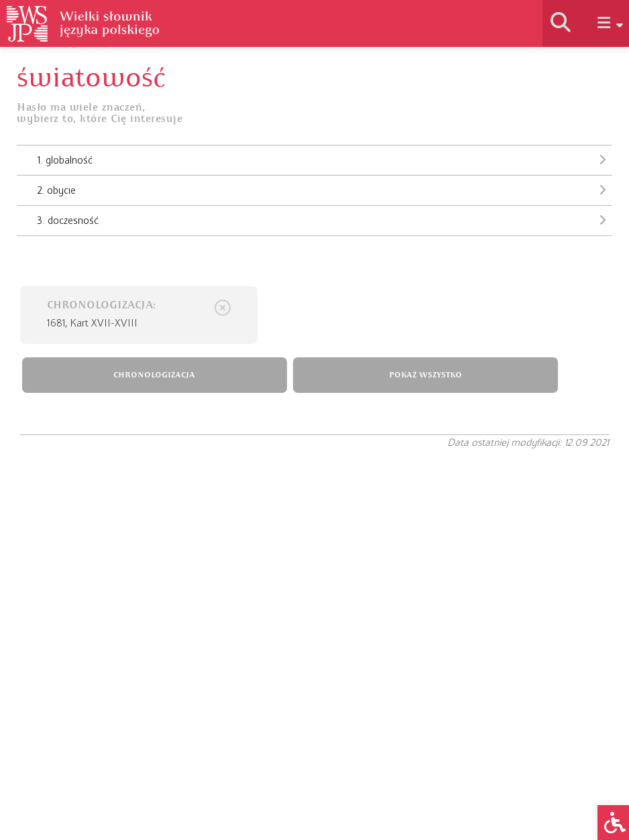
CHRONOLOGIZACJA (154, 375)
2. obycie (325, 190)
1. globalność (325, 160)
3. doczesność (325, 220)
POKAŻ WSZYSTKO (425, 375)
